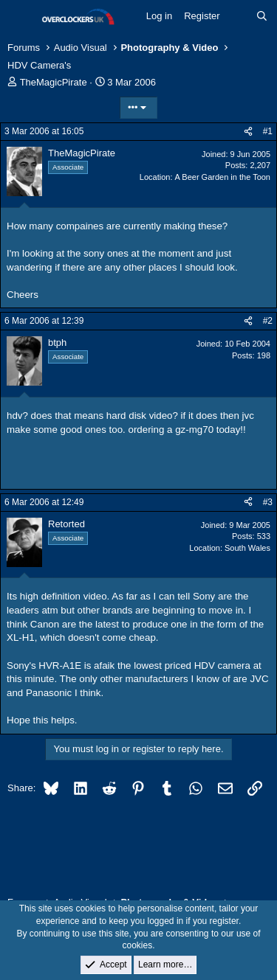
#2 (268, 321)
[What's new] (238, 16)
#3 (268, 502)
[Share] (248, 132)
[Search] (262, 16)
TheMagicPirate (54, 82)
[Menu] (20, 17)
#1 (268, 131)
